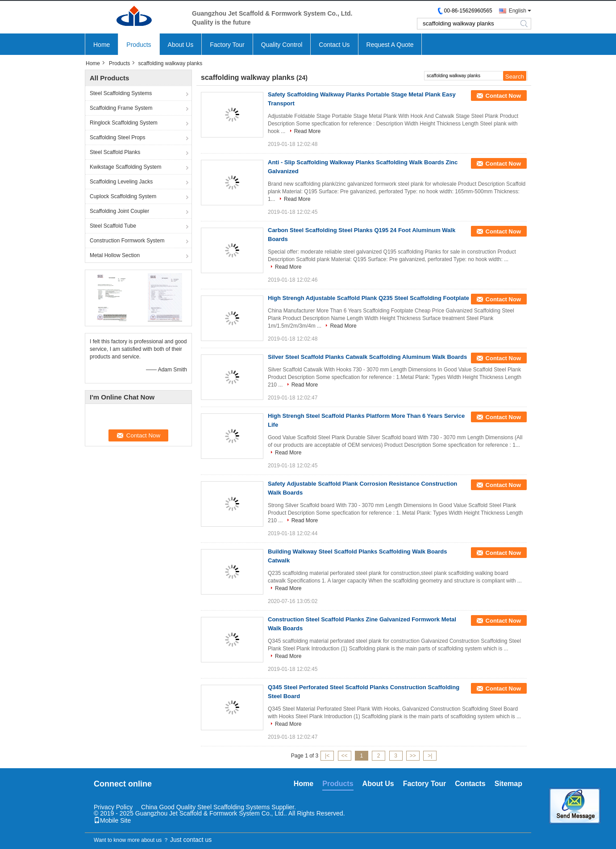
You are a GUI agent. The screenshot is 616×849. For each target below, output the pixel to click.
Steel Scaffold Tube (113, 226)
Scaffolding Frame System (121, 108)
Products (139, 45)
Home (102, 45)
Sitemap (508, 784)
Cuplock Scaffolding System (123, 196)
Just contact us (191, 840)
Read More (307, 131)
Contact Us (334, 45)
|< (327, 756)
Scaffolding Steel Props (118, 137)
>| (430, 756)
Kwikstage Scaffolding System (126, 167)
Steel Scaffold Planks (115, 152)
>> (413, 756)
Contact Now (503, 96)
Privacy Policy (113, 807)
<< (344, 756)
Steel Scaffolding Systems (121, 93)
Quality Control (282, 45)
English (518, 11)
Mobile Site (112, 820)
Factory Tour (227, 45)
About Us (181, 45)
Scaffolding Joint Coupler (119, 211)
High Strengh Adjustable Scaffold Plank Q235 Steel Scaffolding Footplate (368, 298)
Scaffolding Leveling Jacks (121, 182)
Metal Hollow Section (115, 255)
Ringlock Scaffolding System (124, 123)
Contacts (470, 784)
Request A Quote (390, 45)
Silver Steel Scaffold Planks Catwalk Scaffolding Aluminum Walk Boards (367, 357)
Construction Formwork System (127, 241)
